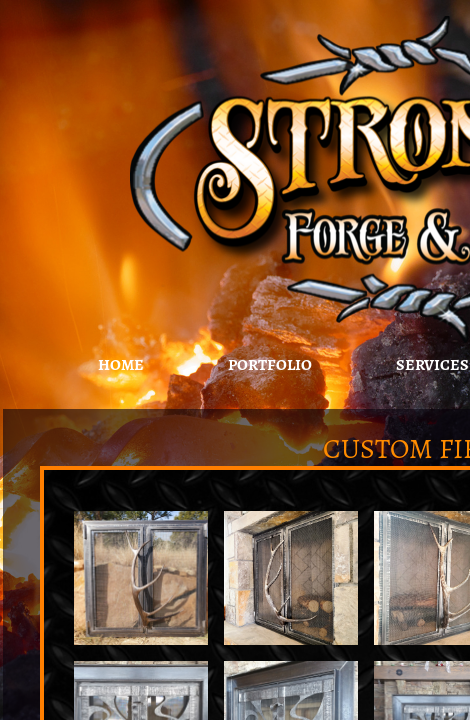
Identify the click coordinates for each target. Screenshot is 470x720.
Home (121, 365)
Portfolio (270, 365)
